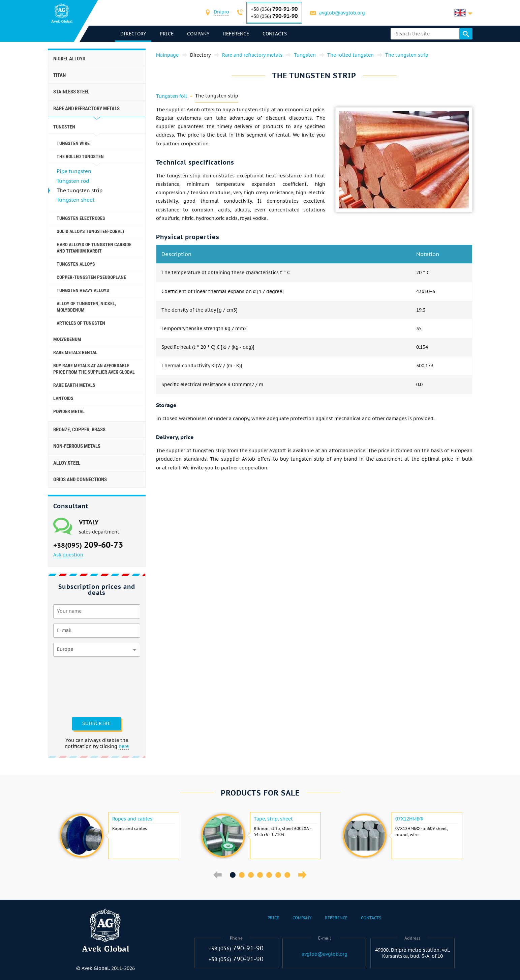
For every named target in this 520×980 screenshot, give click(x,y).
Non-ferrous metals (77, 446)
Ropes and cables (132, 819)
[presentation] (81, 686)
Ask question (68, 555)
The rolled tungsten (80, 156)
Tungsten (64, 127)
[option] (119, 836)
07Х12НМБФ (409, 819)
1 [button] (233, 875)
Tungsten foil (172, 96)
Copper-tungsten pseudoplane (91, 277)
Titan (59, 75)
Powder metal (69, 411)
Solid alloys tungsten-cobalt (91, 231)
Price (167, 34)
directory (133, 34)
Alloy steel (67, 463)
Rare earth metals (74, 385)
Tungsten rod (73, 181)
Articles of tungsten (81, 323)
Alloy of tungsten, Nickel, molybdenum (86, 307)
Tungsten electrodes (81, 218)
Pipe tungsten (74, 171)
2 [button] (242, 875)
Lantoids (63, 398)
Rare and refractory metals (86, 109)
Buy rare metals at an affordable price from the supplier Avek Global (94, 369)
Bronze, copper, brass (79, 430)
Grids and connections (80, 480)
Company (198, 34)
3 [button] (251, 875)
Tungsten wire (73, 143)
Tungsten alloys (76, 264)
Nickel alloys (69, 59)
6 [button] (278, 875)
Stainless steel (71, 92)
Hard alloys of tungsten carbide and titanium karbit (94, 248)
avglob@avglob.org (342, 13)
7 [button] (287, 875)
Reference (236, 34)
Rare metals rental (75, 352)
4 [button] (260, 875)
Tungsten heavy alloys (83, 290)
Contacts (275, 34)
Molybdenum (67, 339)
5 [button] (269, 875)
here (124, 746)
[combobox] (221, 13)
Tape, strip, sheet (273, 819)
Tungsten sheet (76, 200)
